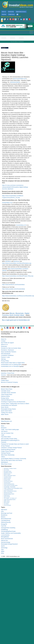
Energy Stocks (7, 480)
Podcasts (4, 442)
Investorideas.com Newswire (9, 405)
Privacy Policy (5, 361)
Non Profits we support (7, 343)
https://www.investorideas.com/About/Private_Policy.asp (18, 276)
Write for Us (4, 345)
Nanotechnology (6, 542)
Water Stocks (5, 414)
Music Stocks (5, 407)
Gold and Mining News (7, 400)
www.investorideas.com (20, 79)
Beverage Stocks (8, 471)
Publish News (11, 14)
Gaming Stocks (7, 483)
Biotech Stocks (7, 474)
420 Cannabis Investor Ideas (9, 439)
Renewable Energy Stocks (8, 409)
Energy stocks (5, 398)
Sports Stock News (6, 411)
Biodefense (4, 515)
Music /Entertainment (7, 539)
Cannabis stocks (6, 391)
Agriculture (4, 510)
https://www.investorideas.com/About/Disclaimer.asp (17, 263)
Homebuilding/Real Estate (8, 531)
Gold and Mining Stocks (9, 484)
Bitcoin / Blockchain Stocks (10, 476)
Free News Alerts (6, 437)
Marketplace (4, 462)
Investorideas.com (7, 203)
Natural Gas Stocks (8, 492)
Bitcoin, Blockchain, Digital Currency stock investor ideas (16, 314)
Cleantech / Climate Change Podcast (11, 448)
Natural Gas (4, 540)
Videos (3, 457)
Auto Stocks (6, 470)
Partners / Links (5, 357)
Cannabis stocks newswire (8, 393)
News (3, 426)
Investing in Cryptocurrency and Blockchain (13, 402)
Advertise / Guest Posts (8, 373)
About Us (4, 339)
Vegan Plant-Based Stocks (10, 500)
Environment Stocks (8, 481)
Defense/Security (6, 522)
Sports (3, 546)
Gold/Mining (4, 530)
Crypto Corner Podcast (7, 451)
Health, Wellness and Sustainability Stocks (13, 488)
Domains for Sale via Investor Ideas (11, 348)
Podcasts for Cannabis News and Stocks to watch (15, 444)
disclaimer (8, 261)
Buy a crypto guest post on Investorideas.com (16, 320)
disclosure (17, 261)
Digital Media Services (21, 12)
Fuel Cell (4, 526)
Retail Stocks (7, 495)
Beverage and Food (7, 513)
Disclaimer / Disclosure (7, 350)
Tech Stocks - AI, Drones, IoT (10, 498)
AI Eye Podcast (5, 446)
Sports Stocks (7, 497)
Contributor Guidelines (7, 355)
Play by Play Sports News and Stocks (12, 460)
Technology (4, 548)
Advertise (4, 14)
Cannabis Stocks (8, 477)
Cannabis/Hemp (6, 520)
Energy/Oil (4, 524)
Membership (11, 12)
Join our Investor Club (7, 433)
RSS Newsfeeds (6, 354)
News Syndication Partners (9, 352)
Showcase (4, 346)
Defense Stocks (5, 396)
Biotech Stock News (7, 389)
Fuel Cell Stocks (7, 505)
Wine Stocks (7, 502)
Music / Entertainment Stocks (10, 491)
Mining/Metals (5, 537)
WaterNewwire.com (6, 421)
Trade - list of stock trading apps (10, 429)
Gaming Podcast (6, 453)
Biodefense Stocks (8, 473)
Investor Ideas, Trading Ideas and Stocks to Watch (15, 404)
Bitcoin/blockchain (6, 519)
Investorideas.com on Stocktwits (10, 366)
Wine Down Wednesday (8, 455)
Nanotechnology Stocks (9, 494)
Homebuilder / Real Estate (10, 487)
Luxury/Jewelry (5, 535)
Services (3, 375)
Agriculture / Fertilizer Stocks (10, 468)
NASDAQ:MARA (15, 82)
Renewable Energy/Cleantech (9, 544)
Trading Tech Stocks (7, 413)
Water (3, 551)
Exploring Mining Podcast (8, 449)
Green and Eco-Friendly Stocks (11, 485)
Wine (2, 553)
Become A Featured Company (9, 382)
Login (3, 435)
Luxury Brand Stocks (8, 490)
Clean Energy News (7, 394)
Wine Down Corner (6, 464)
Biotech (3, 517)
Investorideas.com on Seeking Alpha (11, 365)
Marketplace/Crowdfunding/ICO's (10, 440)
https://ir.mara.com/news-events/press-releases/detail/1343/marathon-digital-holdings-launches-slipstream (15, 187)
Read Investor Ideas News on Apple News (13, 363)
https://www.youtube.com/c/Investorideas (14, 289)
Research (4, 428)
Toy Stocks (6, 504)
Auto (2, 511)
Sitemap (3, 359)
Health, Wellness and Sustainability (11, 533)
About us (4, 12)
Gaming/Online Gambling (8, 528)
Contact (3, 341)
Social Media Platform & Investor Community (14, 459)
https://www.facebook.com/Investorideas (13, 285)
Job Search (4, 431)
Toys (2, 549)
